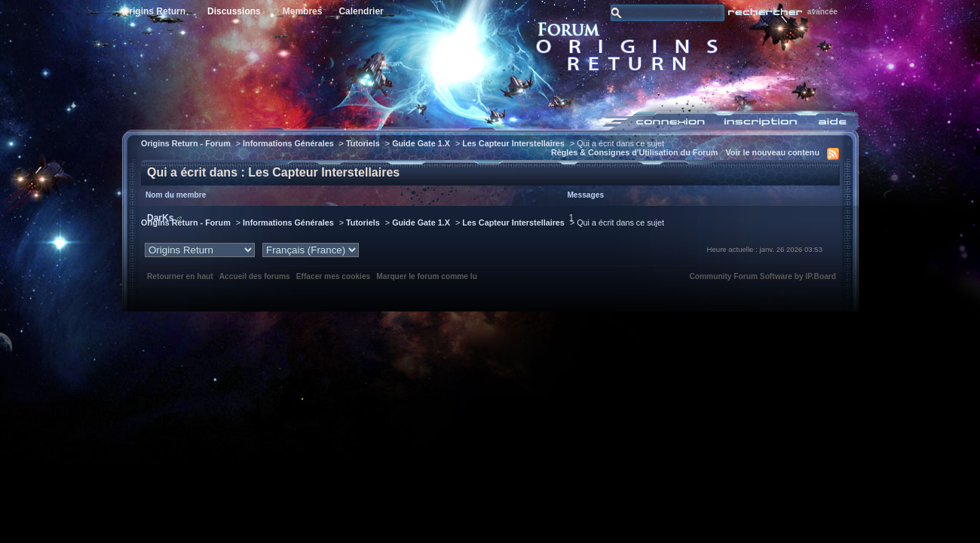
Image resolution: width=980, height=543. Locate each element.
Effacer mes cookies (334, 276)
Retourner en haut (180, 276)
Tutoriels (363, 143)
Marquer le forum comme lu (427, 276)
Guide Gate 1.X (421, 143)
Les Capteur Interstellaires (513, 143)
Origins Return (154, 11)
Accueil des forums (255, 276)
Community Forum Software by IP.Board (763, 276)
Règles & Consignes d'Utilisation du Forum (635, 152)
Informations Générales (288, 143)
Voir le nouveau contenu (772, 152)
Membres (303, 11)
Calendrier (361, 11)
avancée (822, 12)
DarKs (160, 218)
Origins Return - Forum (186, 143)
